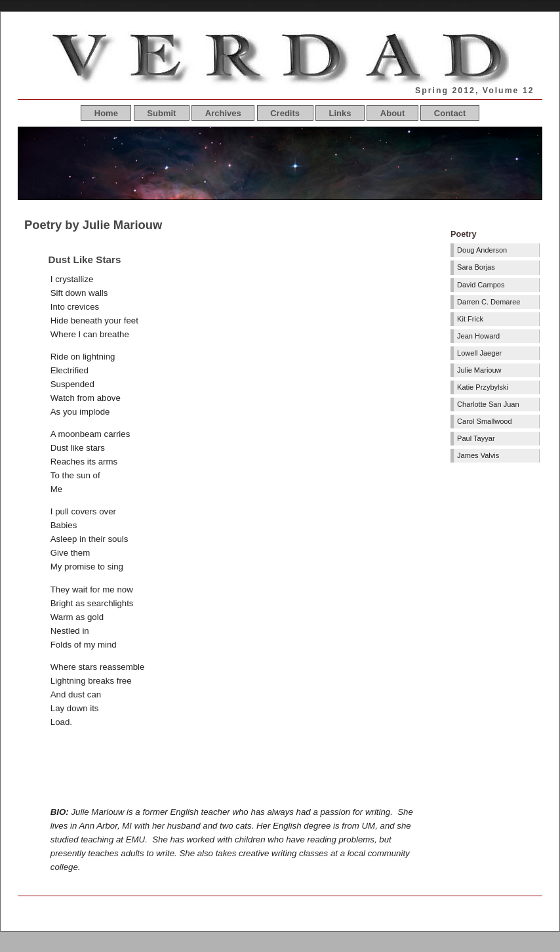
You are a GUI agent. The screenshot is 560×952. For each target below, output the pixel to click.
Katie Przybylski (483, 387)
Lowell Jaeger (479, 353)
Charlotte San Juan (488, 404)
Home (106, 113)
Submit (161, 113)
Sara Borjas (476, 267)
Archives (223, 113)
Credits (285, 113)
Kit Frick (470, 319)
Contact (450, 113)
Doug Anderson (482, 250)
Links (340, 113)
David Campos (481, 285)
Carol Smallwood (485, 421)
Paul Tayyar (476, 438)
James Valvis (478, 455)
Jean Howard (478, 336)
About (393, 113)
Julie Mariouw (479, 370)
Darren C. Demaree (489, 302)
